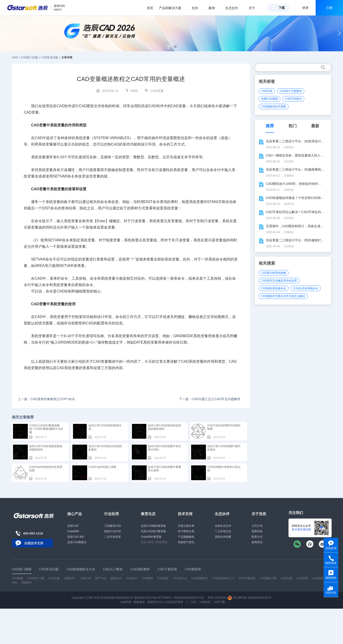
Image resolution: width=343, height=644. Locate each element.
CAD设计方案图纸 (291, 91)
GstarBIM (73, 531)
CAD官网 (302, 578)
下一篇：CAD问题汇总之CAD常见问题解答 (210, 399)
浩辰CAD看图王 (77, 542)
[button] (169, 47)
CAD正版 (54, 578)
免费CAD (70, 578)
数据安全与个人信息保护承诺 (165, 602)
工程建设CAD (113, 526)
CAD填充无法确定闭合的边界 (279, 281)
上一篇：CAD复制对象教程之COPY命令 (46, 399)
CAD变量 (157, 91)
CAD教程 (147, 578)
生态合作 (234, 8)
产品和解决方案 (173, 8)
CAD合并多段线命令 (306, 288)
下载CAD (85, 578)
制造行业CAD (113, 531)
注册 (329, 8)
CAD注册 (287, 578)
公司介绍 (257, 526)
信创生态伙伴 (223, 526)
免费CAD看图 (269, 99)
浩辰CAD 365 (76, 537)
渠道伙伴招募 (223, 537)
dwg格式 (26, 582)
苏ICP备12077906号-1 (160, 598)
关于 (254, 8)
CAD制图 (17, 578)
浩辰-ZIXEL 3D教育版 (154, 542)
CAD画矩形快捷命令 (274, 288)
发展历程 (257, 531)
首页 (150, 8)
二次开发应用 (112, 537)
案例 (214, 8)
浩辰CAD (73, 526)
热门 (293, 126)
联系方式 (257, 537)
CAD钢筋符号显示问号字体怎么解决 (283, 296)
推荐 (270, 126)
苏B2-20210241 (217, 598)
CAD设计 (132, 578)
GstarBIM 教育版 (151, 537)
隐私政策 (139, 602)
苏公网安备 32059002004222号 (249, 598)
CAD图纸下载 (268, 578)
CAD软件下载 (36, 578)
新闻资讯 (257, 542)
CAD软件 (205, 602)
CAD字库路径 (293, 99)
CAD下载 (219, 602)
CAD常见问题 (50, 57)
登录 (305, 8)
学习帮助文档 (186, 531)
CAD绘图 (318, 578)
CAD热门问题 (29, 57)
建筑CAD (116, 578)
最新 (315, 126)
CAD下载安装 (247, 578)
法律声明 (126, 602)
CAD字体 (267, 91)
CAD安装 (163, 578)
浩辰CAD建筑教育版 (153, 526)
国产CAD (101, 578)
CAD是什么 (180, 578)
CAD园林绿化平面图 (274, 107)
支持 (197, 8)
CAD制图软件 (200, 578)
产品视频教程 (186, 537)
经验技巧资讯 (186, 542)
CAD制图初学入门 (223, 578)
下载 (282, 8)
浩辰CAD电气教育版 (153, 531)
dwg (14, 582)
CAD (15, 57)
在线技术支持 (34, 543)
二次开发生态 (223, 531)
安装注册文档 (186, 526)
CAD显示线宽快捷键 (274, 273)
